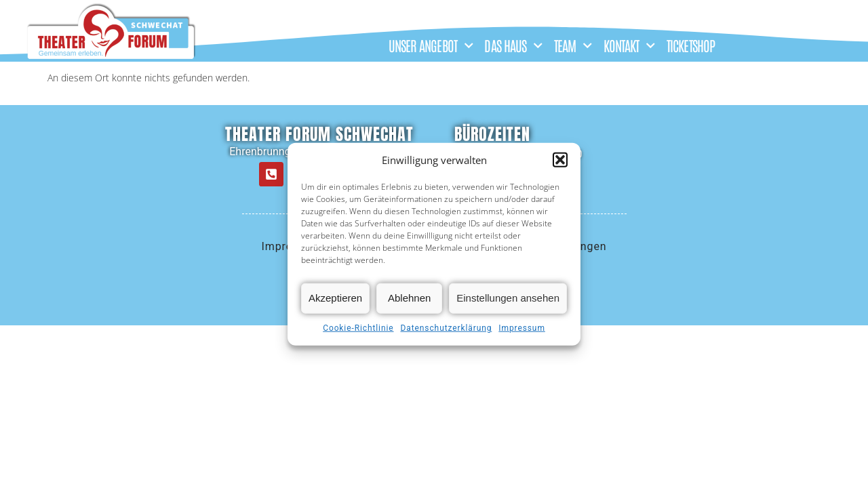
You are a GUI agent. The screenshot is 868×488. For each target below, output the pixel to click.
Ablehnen (409, 299)
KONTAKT (630, 46)
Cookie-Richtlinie (358, 329)
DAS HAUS (513, 46)
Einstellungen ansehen (508, 299)
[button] (560, 161)
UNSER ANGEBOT (431, 46)
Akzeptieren (335, 299)
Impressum (521, 329)
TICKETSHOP (691, 45)
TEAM (573, 46)
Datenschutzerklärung (447, 329)
